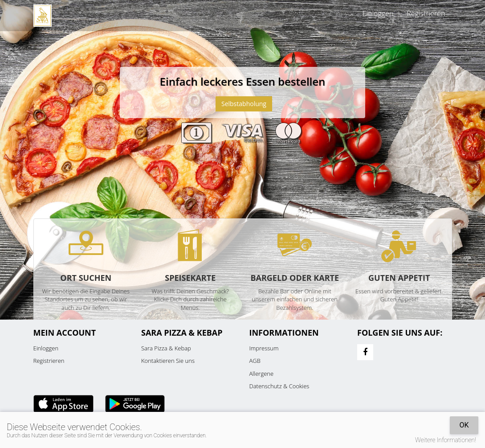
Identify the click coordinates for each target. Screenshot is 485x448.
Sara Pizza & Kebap (166, 348)
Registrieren (426, 13)
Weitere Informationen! (446, 440)
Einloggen (378, 13)
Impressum (264, 348)
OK (464, 425)
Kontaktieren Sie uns (168, 361)
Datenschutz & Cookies (279, 386)
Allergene (262, 374)
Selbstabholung (244, 104)
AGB (255, 361)
